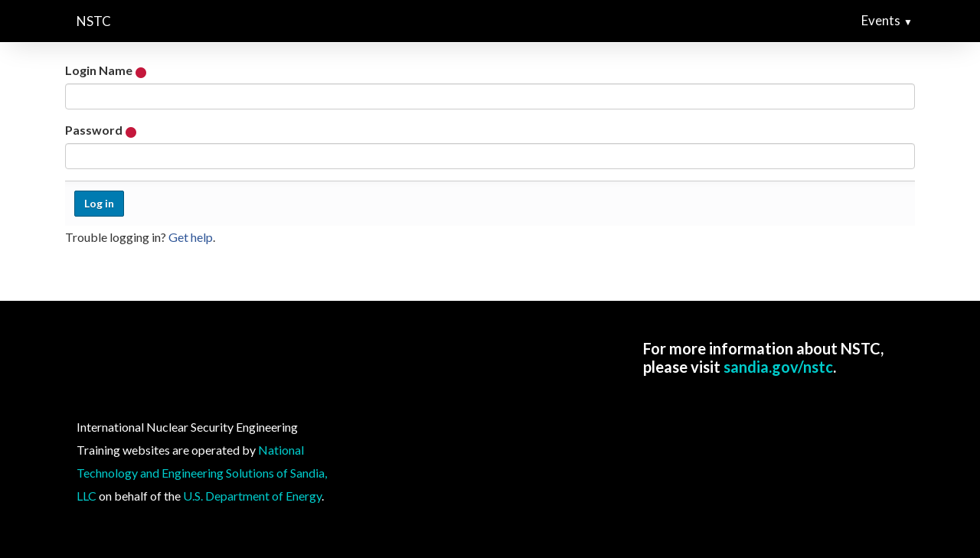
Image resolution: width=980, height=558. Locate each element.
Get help (191, 237)
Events (881, 20)
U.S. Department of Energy (252, 496)
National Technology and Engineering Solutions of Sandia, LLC (202, 473)
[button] (914, 21)
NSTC (94, 21)
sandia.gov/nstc (778, 367)
